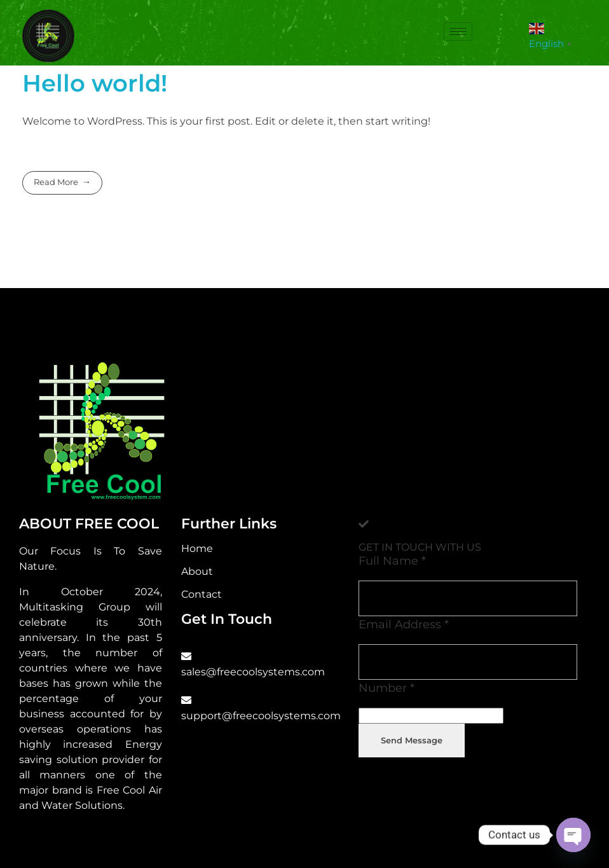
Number (387, 688)
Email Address (404, 624)
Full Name (392, 561)
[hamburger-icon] (458, 31)
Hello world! (95, 83)
